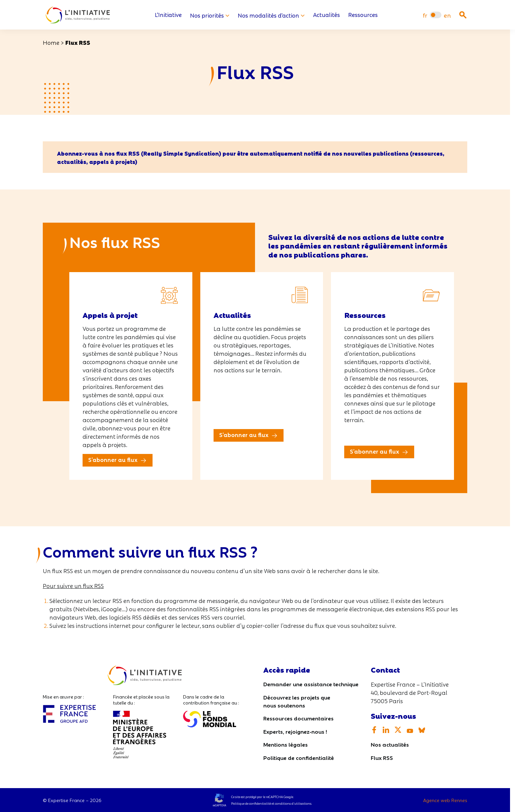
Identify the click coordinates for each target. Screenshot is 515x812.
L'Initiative (168, 15)
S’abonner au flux (113, 460)
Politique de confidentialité (299, 757)
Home (51, 42)
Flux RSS (382, 757)
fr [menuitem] (425, 15)
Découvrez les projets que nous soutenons (297, 701)
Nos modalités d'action (271, 15)
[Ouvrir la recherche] (463, 15)
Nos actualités (390, 744)
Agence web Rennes (445, 800)
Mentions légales (286, 744)
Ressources (363, 15)
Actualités (326, 15)
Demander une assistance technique (311, 684)
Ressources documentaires (298, 718)
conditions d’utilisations (293, 803)
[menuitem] (425, 15)
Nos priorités (210, 15)
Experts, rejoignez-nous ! (295, 731)
